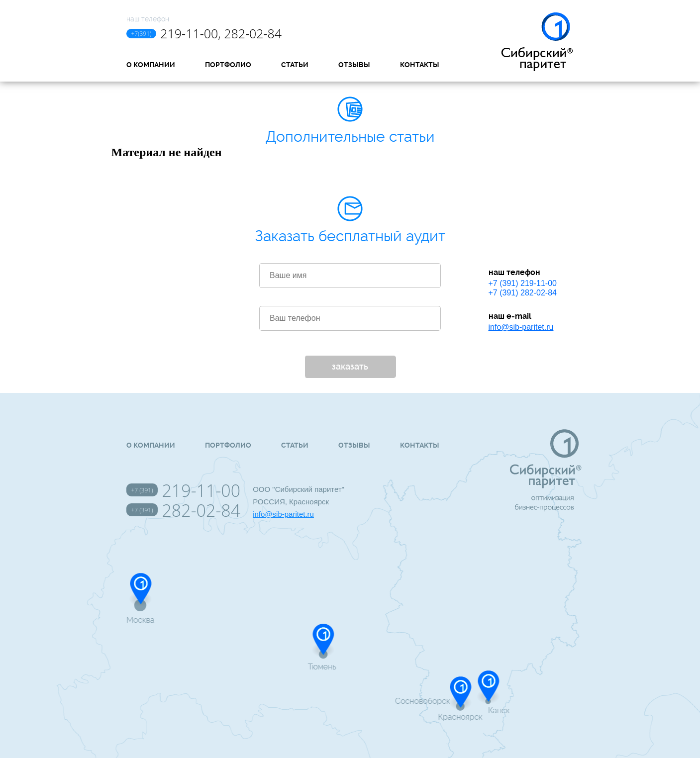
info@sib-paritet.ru (521, 327)
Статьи (295, 65)
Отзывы (354, 65)
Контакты (420, 65)
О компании (151, 65)
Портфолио (228, 65)
